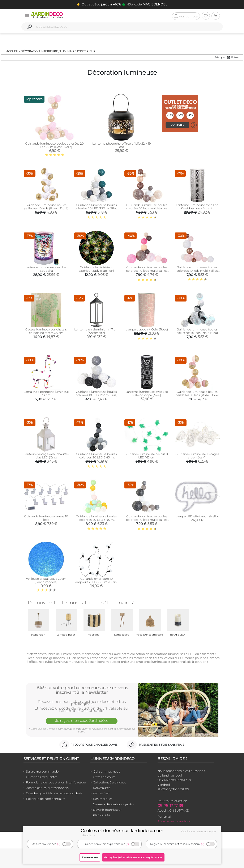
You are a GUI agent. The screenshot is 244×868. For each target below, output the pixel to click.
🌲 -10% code (144, 4)
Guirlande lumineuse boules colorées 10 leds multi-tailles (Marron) (147, 208)
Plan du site (102, 815)
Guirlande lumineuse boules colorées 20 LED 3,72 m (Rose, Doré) (54, 145)
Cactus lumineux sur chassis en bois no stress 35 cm (46, 331)
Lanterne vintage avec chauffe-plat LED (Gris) (46, 456)
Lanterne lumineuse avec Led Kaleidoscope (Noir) (147, 393)
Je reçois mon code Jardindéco (82, 721)
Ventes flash (102, 793)
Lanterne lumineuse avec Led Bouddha (46, 269)
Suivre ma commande (42, 771)
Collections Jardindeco (110, 782)
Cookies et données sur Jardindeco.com (122, 831)
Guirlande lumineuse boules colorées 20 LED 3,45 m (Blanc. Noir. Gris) (96, 457)
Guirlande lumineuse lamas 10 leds (46, 518)
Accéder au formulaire (174, 821)
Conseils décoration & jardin (113, 804)
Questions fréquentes (42, 777)
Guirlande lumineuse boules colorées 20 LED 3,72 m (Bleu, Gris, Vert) (96, 208)
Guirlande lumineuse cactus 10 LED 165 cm (147, 456)
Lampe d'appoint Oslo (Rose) (147, 329)
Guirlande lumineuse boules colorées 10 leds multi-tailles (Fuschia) (147, 271)
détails (89, 835)
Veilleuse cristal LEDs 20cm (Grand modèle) (46, 580)
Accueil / (13, 51)
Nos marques (103, 799)
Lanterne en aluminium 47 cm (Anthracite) (96, 331)
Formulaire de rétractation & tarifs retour (56, 782)
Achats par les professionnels (47, 788)
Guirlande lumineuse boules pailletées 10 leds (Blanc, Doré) (46, 207)
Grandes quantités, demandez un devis (54, 793)
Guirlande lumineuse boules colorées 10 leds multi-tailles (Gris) (147, 520)
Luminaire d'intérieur (78, 51)
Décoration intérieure (39, 51)
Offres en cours (104, 777)
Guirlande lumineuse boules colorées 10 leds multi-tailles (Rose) (197, 271)
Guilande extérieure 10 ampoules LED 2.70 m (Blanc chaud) (97, 582)
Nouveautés (102, 788)
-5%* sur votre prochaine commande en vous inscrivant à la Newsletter (82, 690)
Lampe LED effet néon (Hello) (197, 516)
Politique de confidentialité (46, 799)
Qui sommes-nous (106, 771)
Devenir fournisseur (107, 810)
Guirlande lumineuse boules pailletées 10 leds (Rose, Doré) (197, 393)
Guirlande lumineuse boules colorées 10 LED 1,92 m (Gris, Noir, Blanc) (96, 395)
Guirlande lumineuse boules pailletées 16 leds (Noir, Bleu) (197, 331)
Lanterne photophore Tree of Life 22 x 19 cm (121, 145)
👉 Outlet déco (99, 4)
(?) (59, 844)
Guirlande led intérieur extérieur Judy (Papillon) (96, 269)
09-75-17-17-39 (170, 806)
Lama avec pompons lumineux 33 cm (46, 393)
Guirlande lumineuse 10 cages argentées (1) (197, 456)
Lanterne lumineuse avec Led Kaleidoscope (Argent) (197, 207)
